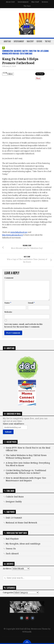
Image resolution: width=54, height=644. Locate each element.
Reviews (45, 2)
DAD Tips (25, 51)
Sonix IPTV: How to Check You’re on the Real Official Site (28, 449)
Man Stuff (35, 2)
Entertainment (23, 2)
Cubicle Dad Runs (15, 497)
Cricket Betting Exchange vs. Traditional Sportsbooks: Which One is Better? (26, 472)
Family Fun (32, 51)
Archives (7, 569)
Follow (8, 74)
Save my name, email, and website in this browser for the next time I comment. (23, 325)
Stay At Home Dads (26, 54)
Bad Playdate (12, 539)
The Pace (27, 6)
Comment (9, 278)
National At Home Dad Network (21, 523)
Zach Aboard (12, 554)
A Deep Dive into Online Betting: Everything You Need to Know (28, 464)
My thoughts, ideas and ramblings (23, 544)
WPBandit (27, 632)
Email (31, 303)
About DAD (10, 2)
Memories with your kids (11, 54)
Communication (8, 51)
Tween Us (11, 549)
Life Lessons (44, 51)
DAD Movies (18, 51)
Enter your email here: (14, 424)
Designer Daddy (14, 502)
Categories (8, 593)
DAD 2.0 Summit (14, 518)
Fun (38, 51)
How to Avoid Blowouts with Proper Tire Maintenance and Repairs (26, 479)
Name (8, 303)
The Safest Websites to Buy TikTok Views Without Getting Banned (26, 457)
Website (8, 312)
